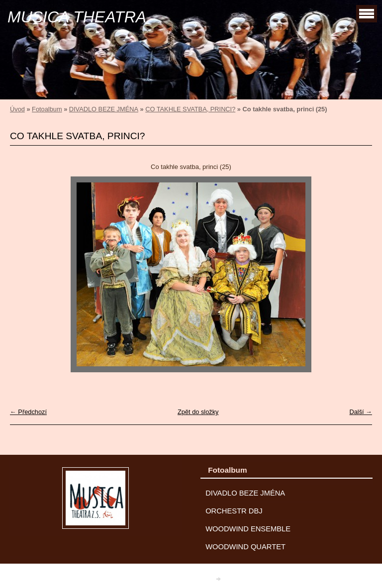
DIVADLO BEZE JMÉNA (104, 109)
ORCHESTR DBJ (234, 511)
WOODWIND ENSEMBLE (248, 529)
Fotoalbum (47, 109)
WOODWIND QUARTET (245, 547)
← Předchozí (28, 412)
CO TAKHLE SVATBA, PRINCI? (190, 109)
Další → (361, 412)
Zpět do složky (198, 412)
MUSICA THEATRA (77, 17)
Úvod (17, 109)
